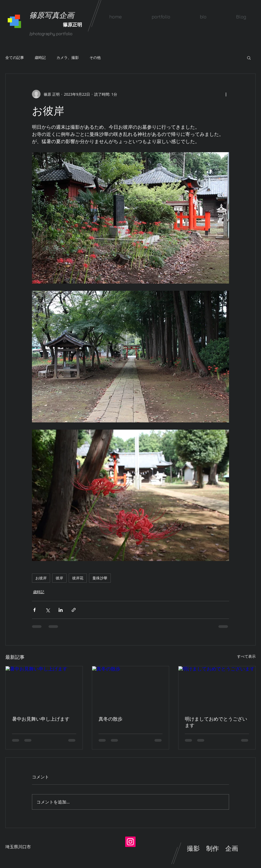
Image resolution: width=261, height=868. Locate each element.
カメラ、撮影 (68, 57)
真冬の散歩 (111, 719)
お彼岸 (41, 578)
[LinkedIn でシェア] (61, 610)
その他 (95, 57)
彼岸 (59, 578)
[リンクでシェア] (74, 610)
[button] (161, 17)
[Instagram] (130, 842)
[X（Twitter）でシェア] (48, 610)
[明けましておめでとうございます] (217, 688)
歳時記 (40, 57)
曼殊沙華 (100, 578)
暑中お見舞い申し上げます (41, 719)
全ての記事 (15, 57)
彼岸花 (78, 578)
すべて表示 (246, 656)
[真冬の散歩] (131, 688)
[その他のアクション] (226, 94)
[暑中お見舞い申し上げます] (44, 688)
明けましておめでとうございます (216, 722)
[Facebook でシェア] (34, 610)
